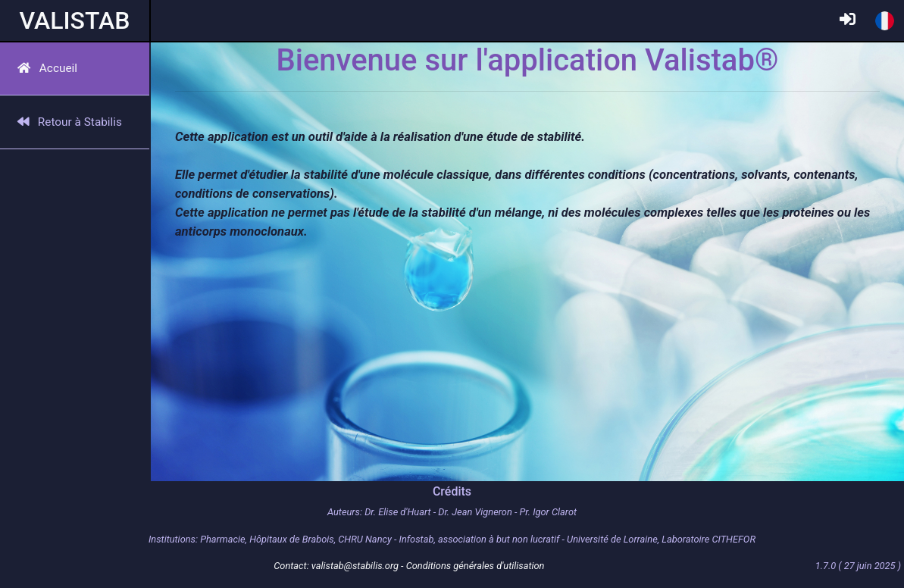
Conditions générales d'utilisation (475, 566)
